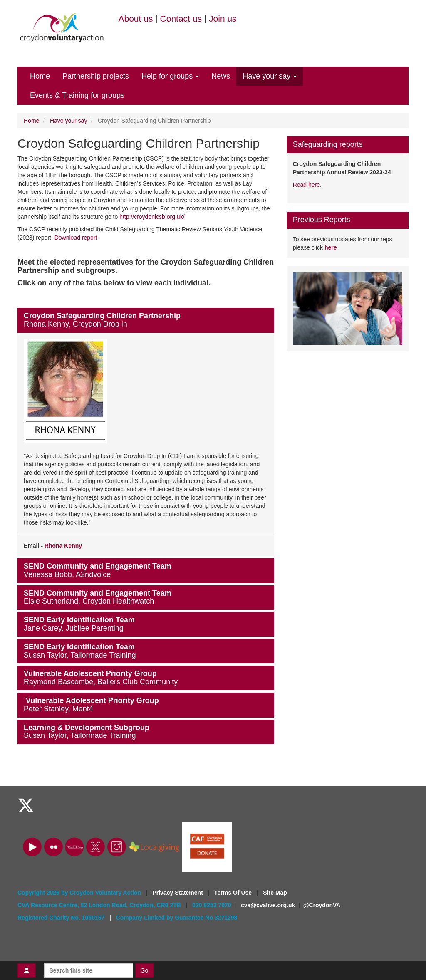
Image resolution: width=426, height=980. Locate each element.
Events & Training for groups (77, 95)
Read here (306, 185)
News (221, 76)
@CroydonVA (322, 905)
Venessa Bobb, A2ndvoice (67, 574)
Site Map (275, 893)
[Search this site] (89, 970)
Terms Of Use (234, 893)
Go (145, 970)
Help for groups (170, 76)
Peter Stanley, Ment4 (58, 709)
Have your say (270, 76)
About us (136, 19)
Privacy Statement (178, 893)
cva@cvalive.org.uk (268, 905)
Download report (76, 238)
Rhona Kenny (63, 546)
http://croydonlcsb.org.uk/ (152, 217)
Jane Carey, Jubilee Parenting (74, 628)
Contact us (181, 19)
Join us (223, 19)
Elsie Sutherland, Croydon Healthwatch (89, 601)
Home (40, 76)
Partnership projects (96, 76)
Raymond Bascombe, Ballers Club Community (101, 682)
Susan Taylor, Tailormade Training (80, 655)
